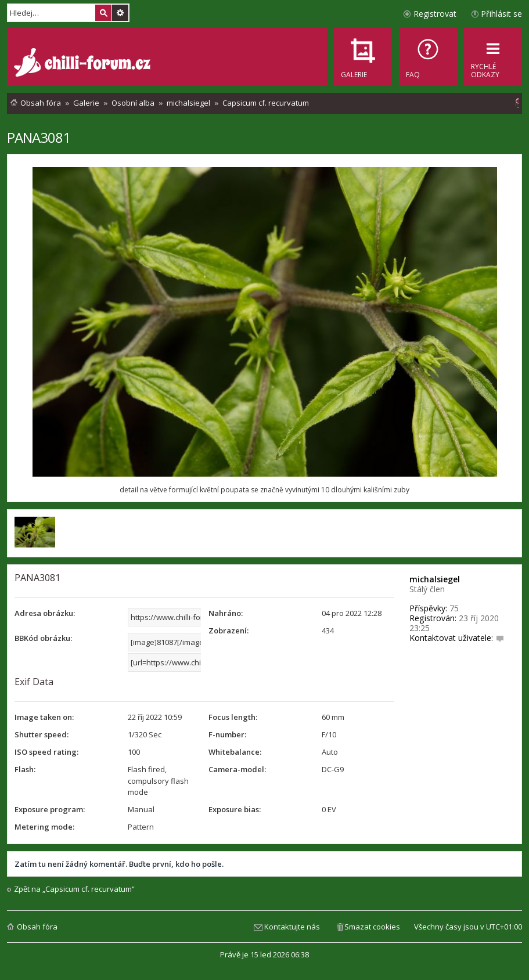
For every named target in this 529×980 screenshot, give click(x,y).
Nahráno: (226, 613)
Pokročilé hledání (120, 13)
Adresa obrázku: (45, 613)
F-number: (227, 734)
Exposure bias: (235, 809)
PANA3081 (39, 137)
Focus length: (233, 717)
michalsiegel (435, 579)
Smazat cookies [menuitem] (372, 927)
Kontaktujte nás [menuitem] (292, 927)
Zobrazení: (228, 630)
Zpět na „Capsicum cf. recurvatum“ (74, 889)
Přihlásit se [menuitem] (501, 14)
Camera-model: (237, 769)
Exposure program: (50, 809)
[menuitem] (428, 57)
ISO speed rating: (46, 752)
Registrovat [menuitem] (435, 14)
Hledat (103, 13)
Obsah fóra (37, 927)
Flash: (25, 769)
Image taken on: (44, 717)
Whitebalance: (235, 752)
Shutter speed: (42, 734)
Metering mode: (44, 827)
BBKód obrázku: (43, 638)
